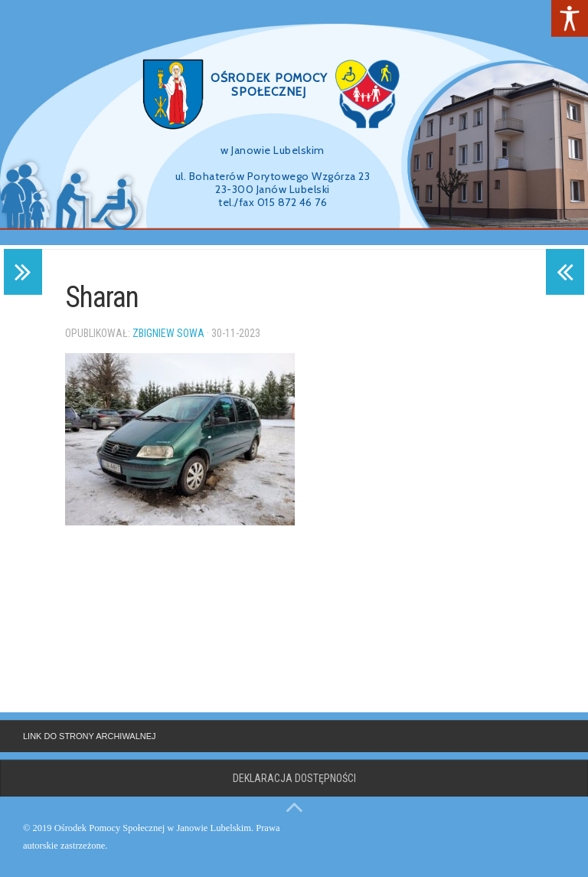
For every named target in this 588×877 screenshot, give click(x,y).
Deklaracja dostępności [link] (294, 778)
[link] (570, 18)
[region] (294, 123)
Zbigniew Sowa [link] (168, 333)
